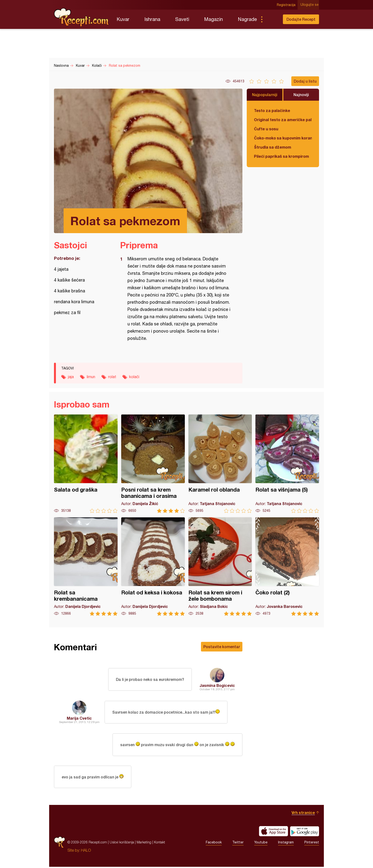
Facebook (214, 843)
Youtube (261, 843)
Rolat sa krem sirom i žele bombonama (220, 567)
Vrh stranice (303, 814)
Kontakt (160, 843)
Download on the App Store (273, 832)
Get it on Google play (305, 832)
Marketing (144, 843)
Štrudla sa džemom (273, 147)
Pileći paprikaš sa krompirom (281, 156)
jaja (71, 377)
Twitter (238, 843)
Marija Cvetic (79, 718)
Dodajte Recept (301, 19)
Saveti (182, 19)
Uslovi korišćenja (122, 843)
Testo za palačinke (272, 110)
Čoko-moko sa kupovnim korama (283, 138)
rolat (112, 377)
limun (91, 377)
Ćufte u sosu (266, 129)
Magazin (213, 19)
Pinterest (312, 843)
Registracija (287, 5)
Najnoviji (301, 95)
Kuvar (123, 19)
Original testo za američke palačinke (283, 120)
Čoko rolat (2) (287, 567)
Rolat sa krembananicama (86, 567)
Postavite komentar (222, 647)
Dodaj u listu (305, 81)
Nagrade (247, 19)
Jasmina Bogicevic (217, 685)
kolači (134, 377)
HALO (86, 851)
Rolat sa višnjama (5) (287, 464)
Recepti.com (82, 17)
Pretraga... (271, 19)
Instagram (286, 843)
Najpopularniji (265, 95)
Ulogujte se (310, 5)
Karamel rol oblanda (220, 464)
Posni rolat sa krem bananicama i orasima (153, 464)
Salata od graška (86, 464)
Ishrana (152, 19)
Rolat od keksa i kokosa (153, 567)
